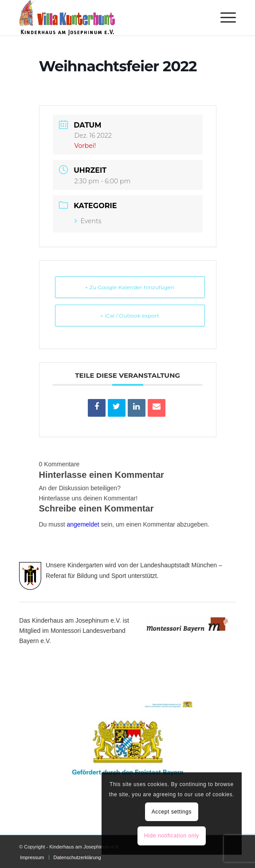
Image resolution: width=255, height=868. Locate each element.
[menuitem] (224, 18)
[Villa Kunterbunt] (106, 18)
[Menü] (224, 18)
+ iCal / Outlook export (130, 316)
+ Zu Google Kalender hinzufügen (130, 287)
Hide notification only (172, 836)
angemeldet (83, 524)
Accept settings (172, 812)
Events (88, 221)
